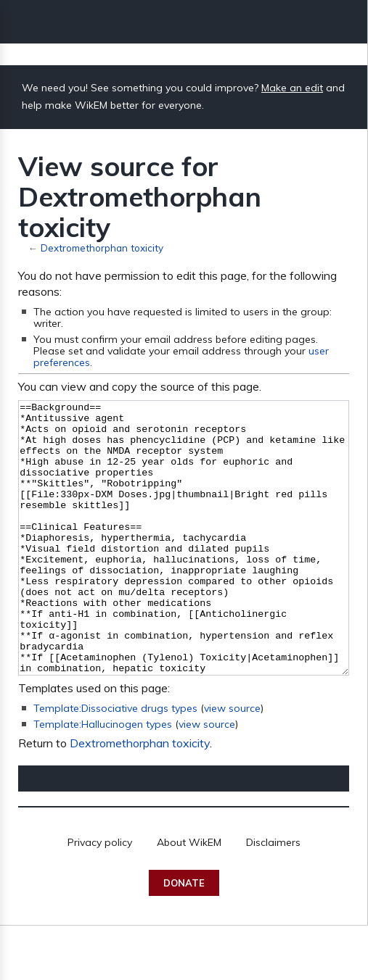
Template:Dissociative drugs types (115, 763)
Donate (184, 937)
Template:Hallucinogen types (103, 778)
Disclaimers (273, 897)
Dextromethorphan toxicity (102, 248)
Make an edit (292, 88)
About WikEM (189, 897)
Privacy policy (100, 897)
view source (232, 763)
